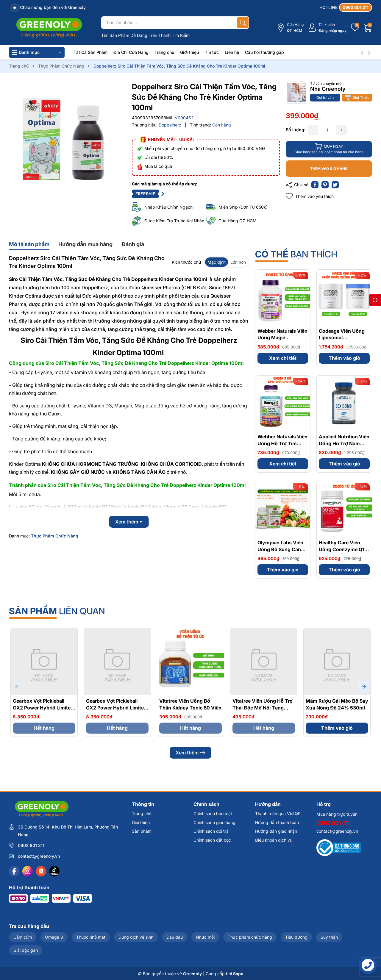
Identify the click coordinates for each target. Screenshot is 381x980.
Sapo (238, 974)
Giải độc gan (26, 950)
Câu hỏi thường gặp (264, 52)
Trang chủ (164, 52)
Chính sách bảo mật (213, 813)
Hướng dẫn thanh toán (277, 822)
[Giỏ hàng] (368, 28)
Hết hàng (44, 728)
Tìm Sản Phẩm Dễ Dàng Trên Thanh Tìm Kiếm (145, 35)
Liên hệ (232, 52)
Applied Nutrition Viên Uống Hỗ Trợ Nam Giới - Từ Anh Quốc (344, 443)
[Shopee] (41, 871)
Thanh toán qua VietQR (278, 813)
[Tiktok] (54, 871)
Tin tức (212, 52)
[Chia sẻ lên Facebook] (315, 185)
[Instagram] (28, 871)
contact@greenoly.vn (39, 856)
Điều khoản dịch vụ (274, 840)
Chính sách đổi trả (211, 831)
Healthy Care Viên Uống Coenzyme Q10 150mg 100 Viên (343, 549)
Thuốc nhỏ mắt (91, 937)
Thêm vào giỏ (344, 358)
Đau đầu (175, 937)
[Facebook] (14, 871)
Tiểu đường (296, 937)
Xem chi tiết (283, 358)
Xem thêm (190, 753)
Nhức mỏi (205, 937)
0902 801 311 (31, 845)
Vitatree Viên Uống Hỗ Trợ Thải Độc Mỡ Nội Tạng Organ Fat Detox (263, 708)
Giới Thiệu (357, 98)
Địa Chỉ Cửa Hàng (131, 52)
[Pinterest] (325, 185)
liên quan (57, 611)
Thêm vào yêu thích (310, 196)
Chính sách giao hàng (214, 822)
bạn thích (296, 254)
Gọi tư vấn (325, 97)
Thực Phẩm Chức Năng (55, 536)
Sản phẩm (142, 831)
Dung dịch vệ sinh (136, 937)
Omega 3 (54, 937)
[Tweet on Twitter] (335, 185)
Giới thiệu (189, 52)
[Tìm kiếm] (243, 23)
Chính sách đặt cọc (212, 840)
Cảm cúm (23, 937)
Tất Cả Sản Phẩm (90, 52)
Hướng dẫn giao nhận (276, 831)
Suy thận (329, 937)
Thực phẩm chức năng (250, 937)
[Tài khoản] (327, 28)
